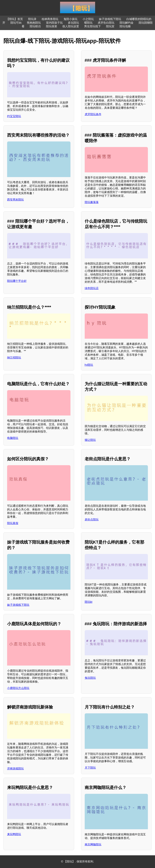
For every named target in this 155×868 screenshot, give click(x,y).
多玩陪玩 (73, 23)
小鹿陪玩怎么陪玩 (18, 688)
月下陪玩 (90, 768)
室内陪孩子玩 (54, 23)
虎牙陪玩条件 (93, 114)
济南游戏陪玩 (15, 769)
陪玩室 (110, 26)
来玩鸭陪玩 (14, 834)
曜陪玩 (88, 23)
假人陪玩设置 (71, 26)
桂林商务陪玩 (50, 19)
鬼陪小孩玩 (70, 19)
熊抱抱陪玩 (34, 23)
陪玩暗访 (35, 26)
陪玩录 (32, 19)
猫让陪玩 (90, 440)
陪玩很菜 (52, 26)
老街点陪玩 (92, 519)
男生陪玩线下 (93, 26)
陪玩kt (89, 602)
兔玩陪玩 (90, 678)
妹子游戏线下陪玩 (110, 19)
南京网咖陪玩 (93, 844)
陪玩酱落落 (92, 202)
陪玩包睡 (125, 26)
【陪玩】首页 (15, 19)
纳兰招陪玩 (14, 358)
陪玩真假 (13, 523)
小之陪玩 (88, 19)
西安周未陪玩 (15, 200)
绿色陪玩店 (92, 288)
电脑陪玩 (13, 438)
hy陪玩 (89, 365)
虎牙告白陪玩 (106, 23)
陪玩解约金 (127, 23)
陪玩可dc (16, 23)
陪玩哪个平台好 (17, 281)
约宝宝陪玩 (14, 116)
